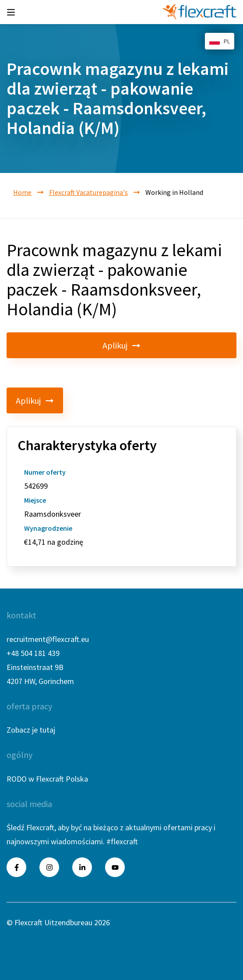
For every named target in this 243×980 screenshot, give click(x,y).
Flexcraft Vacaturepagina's (88, 192)
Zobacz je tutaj (31, 730)
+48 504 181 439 (33, 653)
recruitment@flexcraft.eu (48, 639)
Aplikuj (121, 345)
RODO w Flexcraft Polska (47, 779)
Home (22, 192)
